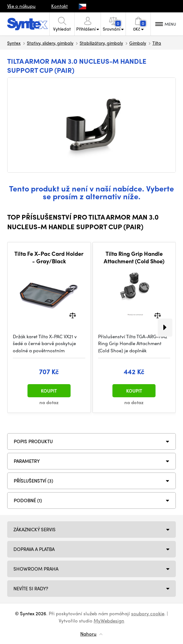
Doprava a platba (34, 549)
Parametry (27, 461)
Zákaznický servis (35, 529)
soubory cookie (148, 613)
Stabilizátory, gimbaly (101, 43)
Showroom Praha (36, 569)
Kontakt (59, 6)
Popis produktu (33, 441)
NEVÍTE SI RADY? (31, 588)
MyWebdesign (109, 621)
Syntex (14, 43)
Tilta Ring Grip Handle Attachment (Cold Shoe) (134, 257)
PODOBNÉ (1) (28, 500)
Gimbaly (138, 43)
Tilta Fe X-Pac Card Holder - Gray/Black (49, 257)
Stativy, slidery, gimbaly (50, 43)
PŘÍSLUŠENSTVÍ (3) (33, 481)
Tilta (157, 43)
